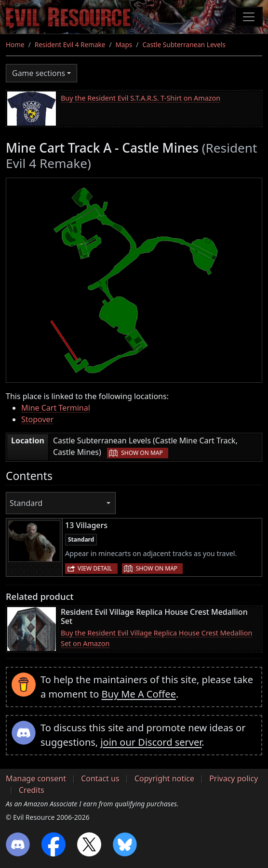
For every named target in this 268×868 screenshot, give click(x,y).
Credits (32, 790)
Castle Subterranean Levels (184, 45)
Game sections (39, 73)
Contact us (100, 778)
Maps (124, 45)
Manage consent (36, 778)
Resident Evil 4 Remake (70, 45)
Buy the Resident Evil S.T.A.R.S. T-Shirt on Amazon (141, 98)
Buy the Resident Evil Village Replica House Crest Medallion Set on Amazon (156, 638)
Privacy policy (234, 778)
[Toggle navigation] (249, 17)
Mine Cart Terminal (56, 408)
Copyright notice (164, 778)
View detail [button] (95, 568)
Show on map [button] (142, 453)
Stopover (37, 419)
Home (15, 45)
